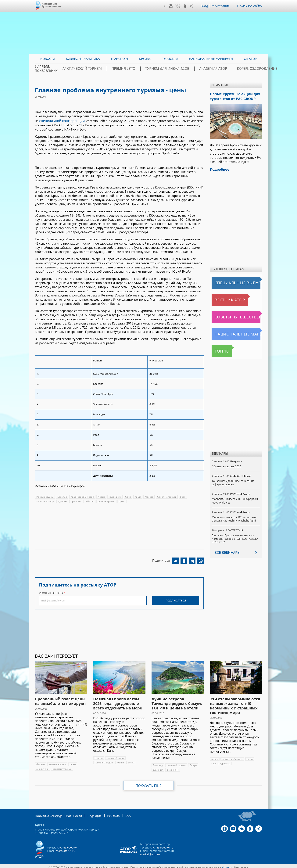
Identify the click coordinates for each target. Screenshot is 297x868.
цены (122, 501)
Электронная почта (51, 592)
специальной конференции (60, 120)
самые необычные (232, 757)
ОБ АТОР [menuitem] (250, 59)
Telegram (194, 6)
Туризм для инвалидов (170, 69)
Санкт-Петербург (166, 496)
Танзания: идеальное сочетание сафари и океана (233, 480)
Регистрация (223, 6)
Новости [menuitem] (48, 59)
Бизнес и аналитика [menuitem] (83, 59)
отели (131, 760)
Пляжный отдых (104, 760)
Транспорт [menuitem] (119, 59)
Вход (207, 6)
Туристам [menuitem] (170, 59)
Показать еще (149, 783)
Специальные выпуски (229, 281)
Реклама (106, 813)
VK (181, 6)
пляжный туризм (176, 763)
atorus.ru (227, 865)
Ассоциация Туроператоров (52, 5)
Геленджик (114, 496)
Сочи (127, 496)
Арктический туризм (99, 69)
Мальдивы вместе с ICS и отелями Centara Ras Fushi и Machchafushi (234, 516)
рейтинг (89, 501)
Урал (182, 496)
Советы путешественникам (232, 315)
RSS (119, 813)
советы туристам (221, 761)
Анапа (101, 496)
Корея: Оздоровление (244, 69)
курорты (62, 501)
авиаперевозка (57, 762)
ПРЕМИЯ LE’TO (133, 69)
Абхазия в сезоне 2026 (226, 464)
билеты (40, 762)
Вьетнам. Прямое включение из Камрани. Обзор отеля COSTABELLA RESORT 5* (235, 536)
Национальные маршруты (231, 332)
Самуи (193, 763)
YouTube (174, 6)
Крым (137, 496)
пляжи (120, 760)
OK (188, 6)
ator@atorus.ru (65, 848)
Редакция (88, 813)
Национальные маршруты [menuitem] (211, 59)
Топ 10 (218, 349)
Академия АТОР (208, 69)
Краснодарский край (82, 496)
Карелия (62, 496)
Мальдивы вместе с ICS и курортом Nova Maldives (234, 498)
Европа (99, 756)
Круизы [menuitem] (145, 59)
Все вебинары (226, 550)
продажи (76, 501)
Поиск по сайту (251, 6)
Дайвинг (158, 768)
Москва (148, 496)
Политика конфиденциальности (56, 813)
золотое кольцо (45, 501)
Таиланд (158, 763)
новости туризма (61, 767)
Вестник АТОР (222, 298)
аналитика (42, 767)
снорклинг (172, 768)
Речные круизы (45, 496)
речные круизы (106, 501)
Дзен (167, 6)
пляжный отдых (115, 756)
